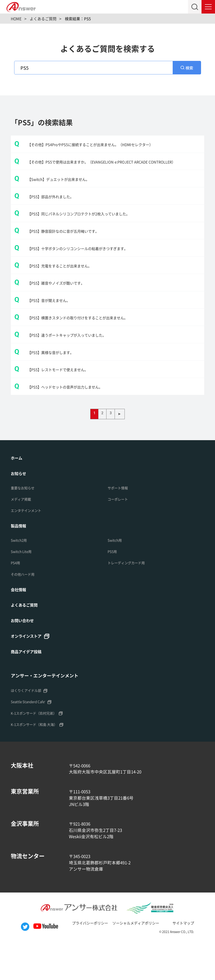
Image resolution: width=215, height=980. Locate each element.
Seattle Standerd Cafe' (32, 739)
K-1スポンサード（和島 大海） (37, 762)
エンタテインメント (28, 545)
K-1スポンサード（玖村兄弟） (37, 750)
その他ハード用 (24, 609)
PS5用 (113, 586)
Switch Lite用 (23, 586)
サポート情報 (119, 522)
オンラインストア (29, 673)
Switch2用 (20, 575)
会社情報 (20, 625)
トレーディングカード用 (129, 598)
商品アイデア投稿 (29, 689)
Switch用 (116, 575)
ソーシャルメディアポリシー (137, 960)
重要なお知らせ (24, 522)
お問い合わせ (24, 657)
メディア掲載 (22, 533)
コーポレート (119, 533)
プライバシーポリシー (84, 960)
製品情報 (20, 560)
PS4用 (16, 598)
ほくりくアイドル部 (28, 728)
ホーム (18, 491)
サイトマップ (191, 960)
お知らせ (20, 507)
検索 (190, 69)
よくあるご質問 (27, 641)
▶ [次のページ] (122, 447)
